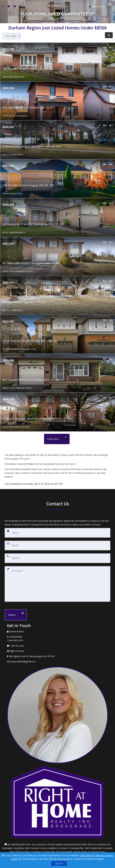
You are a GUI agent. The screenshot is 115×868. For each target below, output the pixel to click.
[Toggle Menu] (109, 4)
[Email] (57, 546)
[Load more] (57, 439)
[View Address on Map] (57, 656)
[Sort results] (12, 36)
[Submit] (16, 615)
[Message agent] (57, 646)
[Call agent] (4, 6)
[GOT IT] (59, 864)
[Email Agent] (57, 662)
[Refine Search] (109, 35)
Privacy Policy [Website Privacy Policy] (99, 852)
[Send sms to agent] (9, 6)
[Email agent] (15, 6)
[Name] (57, 533)
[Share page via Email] (21, 6)
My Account (97, 6)
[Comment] (57, 584)
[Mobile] (57, 558)
